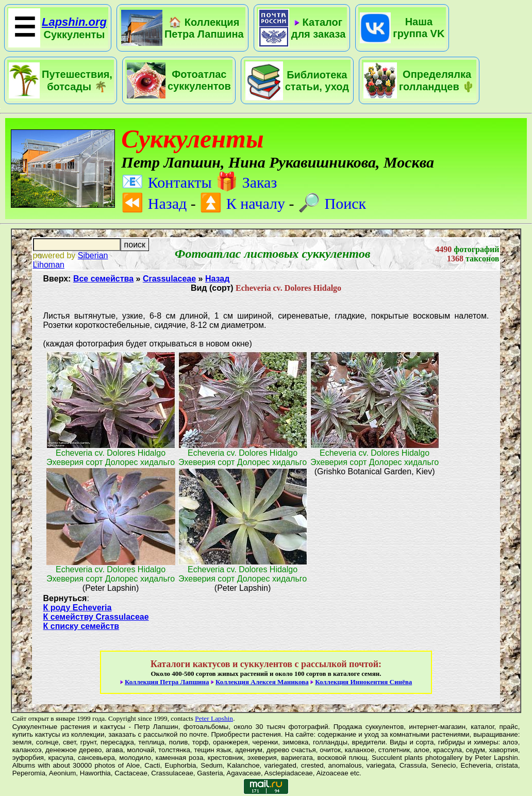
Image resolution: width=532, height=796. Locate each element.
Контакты (166, 182)
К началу (242, 203)
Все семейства (103, 279)
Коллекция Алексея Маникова (262, 682)
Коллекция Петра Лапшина (167, 682)
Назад (154, 203)
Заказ (246, 182)
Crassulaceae (169, 279)
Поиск (332, 203)
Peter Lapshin (214, 718)
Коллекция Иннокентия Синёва (363, 682)
